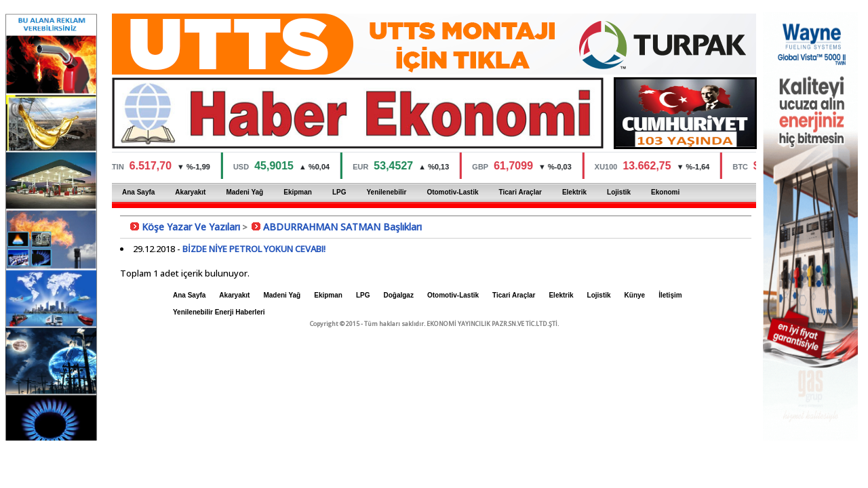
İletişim (670, 295)
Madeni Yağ (244, 192)
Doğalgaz (398, 295)
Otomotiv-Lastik (452, 192)
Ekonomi (665, 192)
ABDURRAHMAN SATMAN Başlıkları (342, 227)
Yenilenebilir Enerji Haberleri (219, 312)
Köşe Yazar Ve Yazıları (191, 227)
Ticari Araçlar (520, 192)
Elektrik (574, 192)
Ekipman (298, 192)
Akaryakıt (190, 192)
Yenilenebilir (386, 192)
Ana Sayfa (138, 192)
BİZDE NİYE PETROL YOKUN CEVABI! (254, 249)
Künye (635, 295)
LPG (339, 192)
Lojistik (619, 192)
